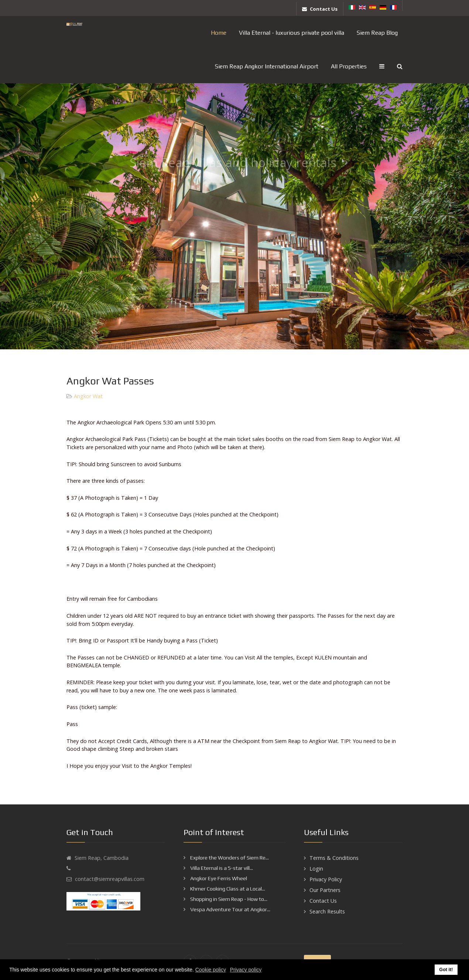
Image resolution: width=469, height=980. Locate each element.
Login (316, 869)
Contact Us (323, 901)
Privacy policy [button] (246, 970)
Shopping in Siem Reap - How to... (228, 899)
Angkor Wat (88, 396)
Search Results (327, 911)
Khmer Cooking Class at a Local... (227, 889)
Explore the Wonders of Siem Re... (229, 858)
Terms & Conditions (334, 858)
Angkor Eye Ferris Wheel (218, 878)
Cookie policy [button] (211, 970)
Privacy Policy (326, 879)
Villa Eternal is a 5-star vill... (221, 868)
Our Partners (325, 890)
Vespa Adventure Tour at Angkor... (230, 909)
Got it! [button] (446, 970)
